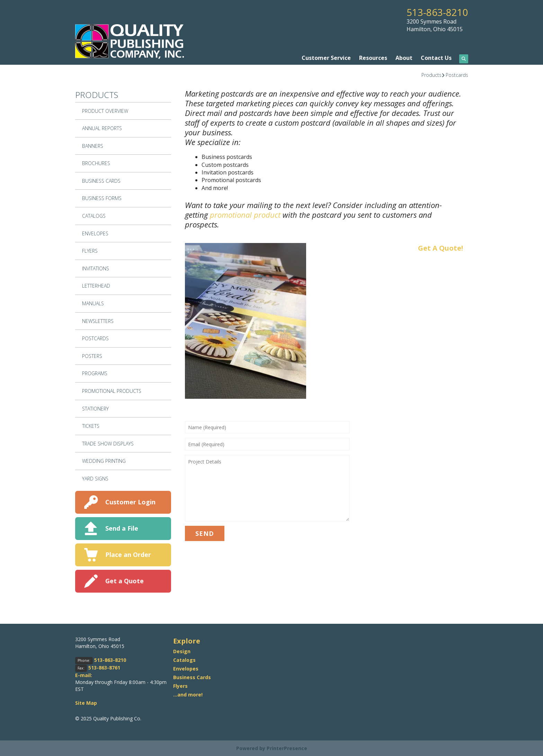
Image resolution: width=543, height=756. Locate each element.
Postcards (457, 75)
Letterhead (96, 286)
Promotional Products (112, 391)
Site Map (86, 703)
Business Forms (102, 198)
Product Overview (105, 111)
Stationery (95, 408)
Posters (92, 356)
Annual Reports (102, 128)
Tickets (91, 426)
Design (182, 651)
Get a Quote (124, 580)
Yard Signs (95, 478)
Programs (95, 373)
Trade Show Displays (108, 443)
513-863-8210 (437, 12)
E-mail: (84, 675)
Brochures (96, 163)
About (404, 58)
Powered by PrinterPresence (272, 748)
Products (431, 75)
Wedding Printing (104, 461)
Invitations (96, 268)
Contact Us (436, 58)
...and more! (188, 694)
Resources (373, 58)
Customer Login (130, 502)
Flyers (90, 251)
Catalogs (94, 216)
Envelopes (95, 233)
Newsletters (98, 321)
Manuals (93, 303)
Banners (93, 146)
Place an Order (128, 554)
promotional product (245, 215)
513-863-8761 (104, 667)
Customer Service (326, 58)
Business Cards (101, 181)
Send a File (122, 528)
